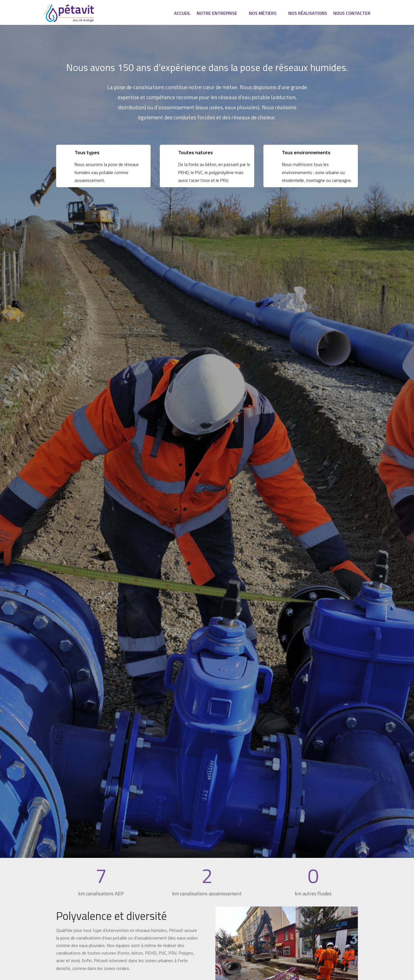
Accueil (182, 14)
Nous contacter (352, 14)
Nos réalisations (308, 14)
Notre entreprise (217, 14)
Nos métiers (263, 14)
